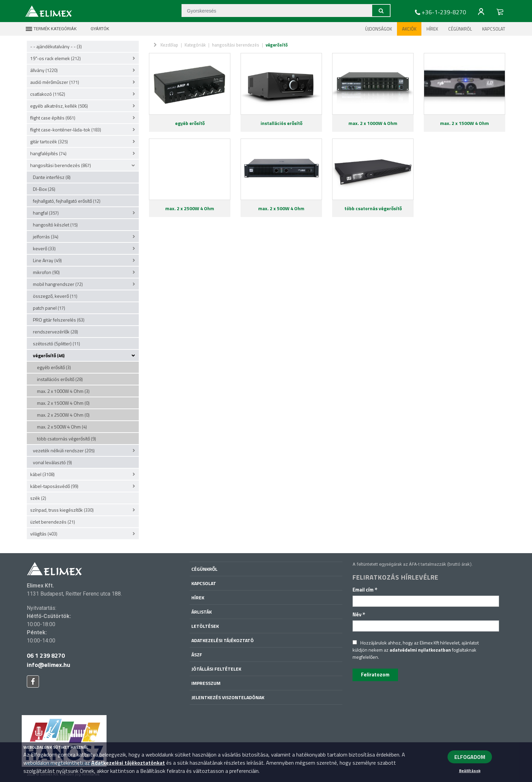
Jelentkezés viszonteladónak (228, 697)
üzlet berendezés (53, 522)
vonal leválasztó (52, 462)
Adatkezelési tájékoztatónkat (128, 763)
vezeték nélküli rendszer (64, 450)
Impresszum (206, 683)
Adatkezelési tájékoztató (223, 640)
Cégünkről (460, 29)
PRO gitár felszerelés (59, 320)
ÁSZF (197, 654)
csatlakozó (48, 94)
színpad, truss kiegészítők (62, 510)
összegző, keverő (55, 296)
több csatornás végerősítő (66, 439)
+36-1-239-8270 (440, 12)
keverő (44, 248)
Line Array (47, 260)
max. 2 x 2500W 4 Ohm (63, 415)
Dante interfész (52, 177)
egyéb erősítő (54, 367)
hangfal (46, 213)
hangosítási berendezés (61, 165)
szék (38, 498)
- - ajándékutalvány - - (56, 46)
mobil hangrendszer (58, 284)
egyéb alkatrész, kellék (59, 106)
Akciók (409, 29)
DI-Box (44, 189)
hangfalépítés (48, 153)
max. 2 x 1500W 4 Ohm (63, 403)
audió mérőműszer (55, 82)
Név (359, 614)
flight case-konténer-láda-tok (66, 130)
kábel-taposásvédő (54, 486)
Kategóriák (195, 45)
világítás (44, 534)
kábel (42, 474)
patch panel (49, 308)
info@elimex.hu (49, 665)
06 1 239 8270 (46, 656)
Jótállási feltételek (216, 669)
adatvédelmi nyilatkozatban (420, 650)
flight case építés (53, 118)
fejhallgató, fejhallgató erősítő (67, 201)
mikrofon (46, 272)
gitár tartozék (49, 141)
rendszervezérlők (55, 332)
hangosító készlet (55, 225)
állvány (44, 70)
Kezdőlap (169, 45)
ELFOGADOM (470, 757)
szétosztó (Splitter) (56, 343)
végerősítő (49, 355)
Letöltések (205, 626)
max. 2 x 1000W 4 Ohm (63, 391)
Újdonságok (378, 29)
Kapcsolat (494, 29)
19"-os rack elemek (55, 58)
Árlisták (202, 612)
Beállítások (470, 771)
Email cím (365, 590)
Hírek (432, 29)
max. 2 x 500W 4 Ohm (62, 427)
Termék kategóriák (51, 29)
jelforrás (46, 237)
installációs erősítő (60, 379)
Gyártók (96, 29)
